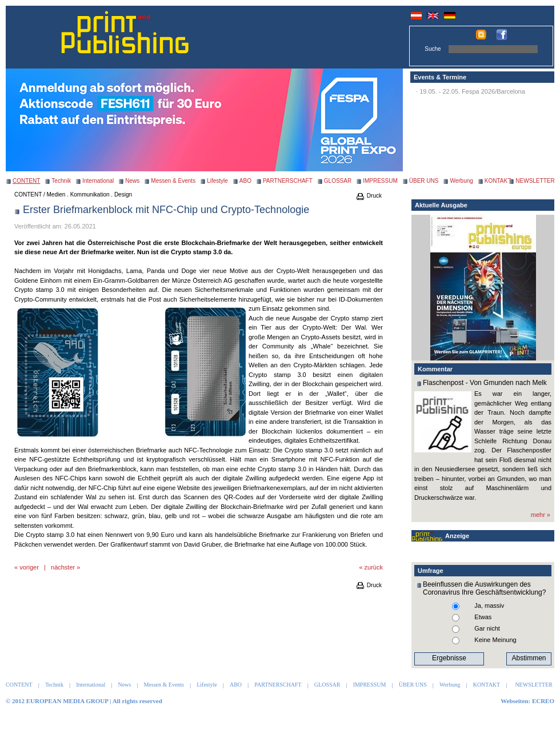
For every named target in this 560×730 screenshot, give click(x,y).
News (132, 181)
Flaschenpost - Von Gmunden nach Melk (485, 383)
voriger (29, 567)
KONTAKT (498, 181)
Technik (61, 181)
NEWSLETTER (535, 181)
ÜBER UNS (424, 181)
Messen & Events (173, 181)
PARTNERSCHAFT (288, 181)
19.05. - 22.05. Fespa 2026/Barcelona (472, 91)
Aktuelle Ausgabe (441, 205)
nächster (63, 567)
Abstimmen (529, 658)
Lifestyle (217, 181)
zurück (374, 567)
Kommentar (435, 369)
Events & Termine (440, 77)
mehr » (541, 515)
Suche (433, 49)
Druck (369, 196)
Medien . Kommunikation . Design (90, 194)
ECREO (543, 701)
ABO (245, 181)
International (98, 181)
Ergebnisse (449, 658)
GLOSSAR (338, 181)
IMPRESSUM (380, 181)
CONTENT (28, 194)
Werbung (461, 181)
